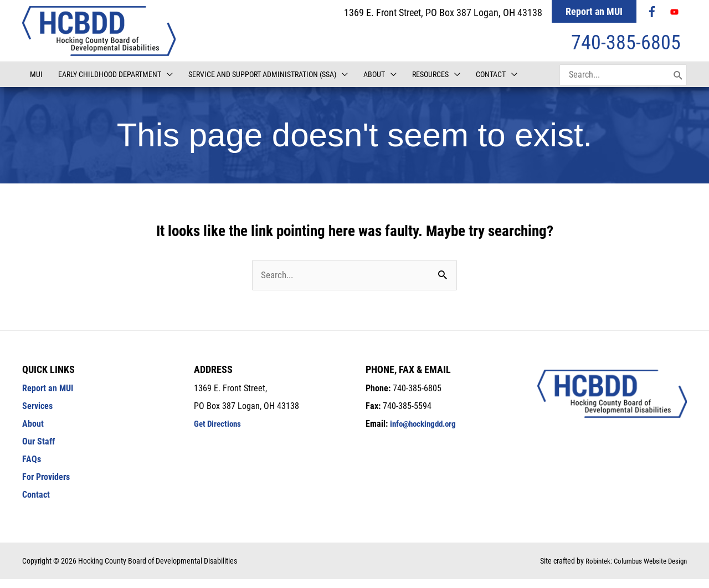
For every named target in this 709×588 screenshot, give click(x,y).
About (33, 433)
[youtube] (676, 12)
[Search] (678, 83)
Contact (36, 503)
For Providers (46, 486)
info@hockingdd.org (426, 433)
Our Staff (38, 450)
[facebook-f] (653, 12)
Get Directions (219, 433)
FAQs (32, 468)
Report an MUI (594, 11)
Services (37, 415)
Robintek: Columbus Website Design (632, 570)
